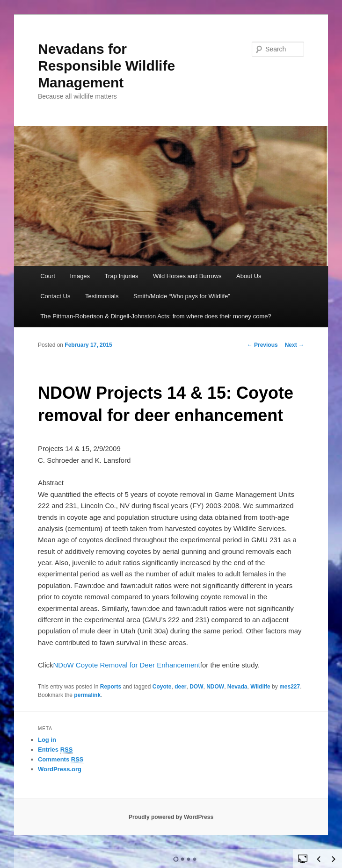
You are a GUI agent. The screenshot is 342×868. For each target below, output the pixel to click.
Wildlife (260, 687)
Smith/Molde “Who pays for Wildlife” (182, 296)
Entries (55, 750)
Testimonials (102, 296)
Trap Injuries (122, 276)
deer (180, 687)
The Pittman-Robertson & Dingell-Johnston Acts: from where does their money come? (156, 316)
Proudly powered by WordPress (171, 817)
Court (48, 276)
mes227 (290, 687)
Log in (47, 740)
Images (80, 276)
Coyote (162, 687)
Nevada (237, 687)
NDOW (215, 687)
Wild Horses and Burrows (187, 276)
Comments (61, 760)
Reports (111, 687)
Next (295, 345)
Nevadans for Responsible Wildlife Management (106, 66)
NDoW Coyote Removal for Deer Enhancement (126, 665)
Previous (262, 345)
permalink (87, 695)
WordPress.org (60, 769)
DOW (196, 687)
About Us (249, 276)
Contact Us (55, 296)
